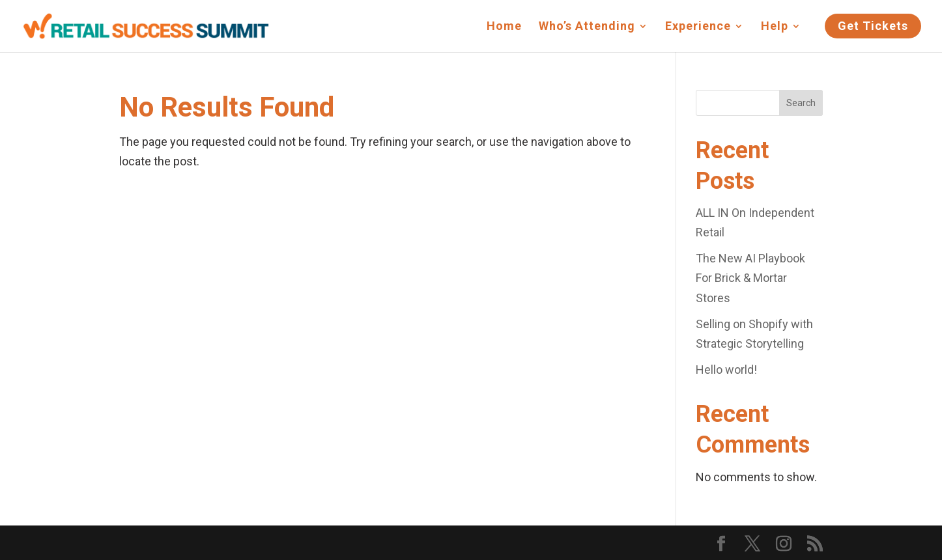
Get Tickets (873, 26)
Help (775, 27)
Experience (698, 27)
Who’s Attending (587, 27)
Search (801, 103)
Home (504, 27)
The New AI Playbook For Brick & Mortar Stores (750, 278)
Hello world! (726, 370)
